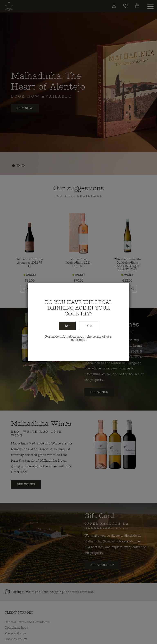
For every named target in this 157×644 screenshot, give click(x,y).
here (82, 340)
